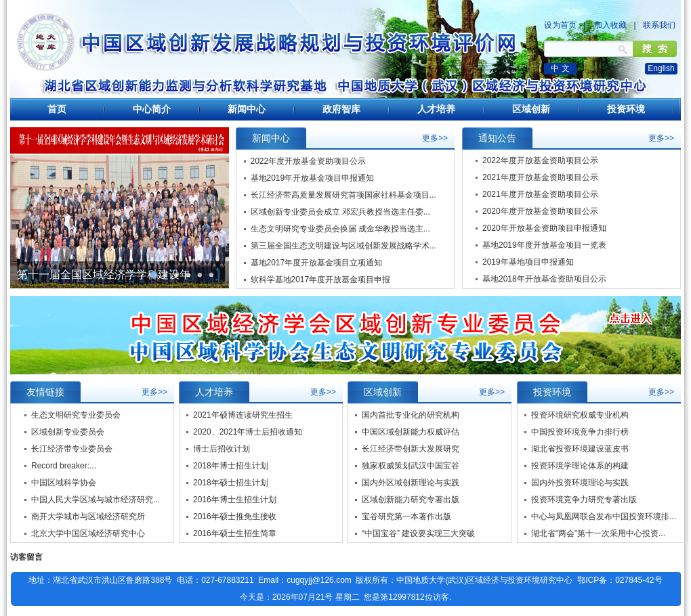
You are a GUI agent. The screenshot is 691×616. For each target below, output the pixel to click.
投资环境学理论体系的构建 (580, 466)
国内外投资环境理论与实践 (580, 483)
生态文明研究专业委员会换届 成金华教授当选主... (340, 229)
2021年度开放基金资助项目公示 (540, 178)
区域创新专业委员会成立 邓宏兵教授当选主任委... (340, 212)
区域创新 (531, 109)
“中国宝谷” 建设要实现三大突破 (418, 533)
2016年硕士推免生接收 (235, 516)
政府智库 (341, 109)
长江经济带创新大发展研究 (411, 449)
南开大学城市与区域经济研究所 (88, 516)
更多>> (435, 138)
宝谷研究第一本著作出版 (406, 516)
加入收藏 (610, 25)
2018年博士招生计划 (231, 466)
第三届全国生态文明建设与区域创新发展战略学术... (343, 246)
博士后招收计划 (222, 449)
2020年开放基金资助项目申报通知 (544, 229)
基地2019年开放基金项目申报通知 (313, 178)
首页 (57, 109)
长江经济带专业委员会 (72, 449)
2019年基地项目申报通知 (528, 263)
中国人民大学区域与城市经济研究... (96, 500)
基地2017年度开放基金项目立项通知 (317, 263)
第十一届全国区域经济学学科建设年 (104, 274)
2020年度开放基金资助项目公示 (540, 212)
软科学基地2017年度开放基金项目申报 (321, 280)
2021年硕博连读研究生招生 (243, 415)
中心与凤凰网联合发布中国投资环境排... (604, 516)
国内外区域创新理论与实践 (411, 483)
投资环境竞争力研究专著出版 (584, 500)
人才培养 (436, 109)
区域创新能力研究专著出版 (411, 500)
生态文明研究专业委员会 (76, 415)
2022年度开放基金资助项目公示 (309, 161)
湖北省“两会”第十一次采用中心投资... (598, 533)
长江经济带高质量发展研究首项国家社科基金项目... (343, 195)
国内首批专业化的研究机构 (411, 415)
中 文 (560, 68)
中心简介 (152, 109)
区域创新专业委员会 (68, 432)
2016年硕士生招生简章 (235, 533)
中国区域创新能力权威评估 (411, 432)
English (661, 68)
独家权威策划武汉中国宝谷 (411, 466)
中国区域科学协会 (64, 483)
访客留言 (26, 557)
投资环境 (626, 109)
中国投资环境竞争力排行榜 (580, 432)
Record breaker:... (64, 466)
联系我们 (659, 25)
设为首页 (560, 25)
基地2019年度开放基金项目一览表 (544, 246)
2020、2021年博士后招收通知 (248, 432)
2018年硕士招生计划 (231, 483)
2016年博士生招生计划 (235, 500)
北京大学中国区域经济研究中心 (88, 533)
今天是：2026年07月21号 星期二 (300, 597)
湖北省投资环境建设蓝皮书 (580, 449)
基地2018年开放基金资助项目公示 (544, 280)
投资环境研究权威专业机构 (580, 415)
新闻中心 (247, 109)
